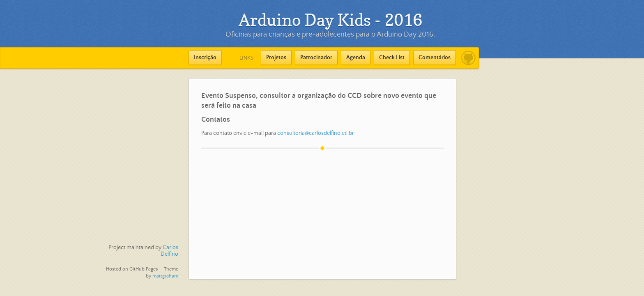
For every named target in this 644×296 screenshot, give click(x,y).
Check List (392, 58)
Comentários (435, 58)
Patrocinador (316, 58)
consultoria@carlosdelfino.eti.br (316, 133)
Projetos (276, 58)
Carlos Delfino (169, 251)
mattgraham (165, 276)
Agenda (356, 58)
